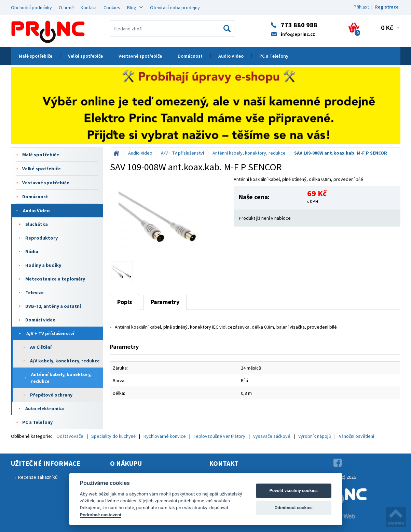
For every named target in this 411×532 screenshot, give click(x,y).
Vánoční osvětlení (357, 436)
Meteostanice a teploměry (55, 279)
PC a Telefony (274, 56)
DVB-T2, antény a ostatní (53, 306)
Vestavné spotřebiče (140, 56)
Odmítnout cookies (293, 508)
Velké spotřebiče (85, 56)
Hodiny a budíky (43, 265)
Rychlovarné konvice (165, 436)
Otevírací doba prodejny (175, 8)
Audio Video (231, 56)
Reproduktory (42, 238)
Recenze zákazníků (38, 477)
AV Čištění (41, 347)
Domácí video (40, 320)
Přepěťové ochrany (51, 395)
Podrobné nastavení (101, 515)
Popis (125, 302)
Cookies (112, 8)
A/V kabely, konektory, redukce (65, 361)
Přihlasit (361, 7)
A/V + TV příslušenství (50, 333)
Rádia (32, 251)
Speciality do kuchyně (113, 436)
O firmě (66, 8)
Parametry (165, 302)
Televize (35, 292)
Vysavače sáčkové (272, 436)
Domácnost (190, 56)
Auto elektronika (45, 408)
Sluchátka (37, 224)
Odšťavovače (70, 436)
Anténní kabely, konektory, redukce (61, 378)
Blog (132, 8)
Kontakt (89, 8)
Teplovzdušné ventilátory (220, 436)
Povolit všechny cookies (293, 491)
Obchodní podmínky (31, 8)
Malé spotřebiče (36, 56)
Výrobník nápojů (315, 436)
